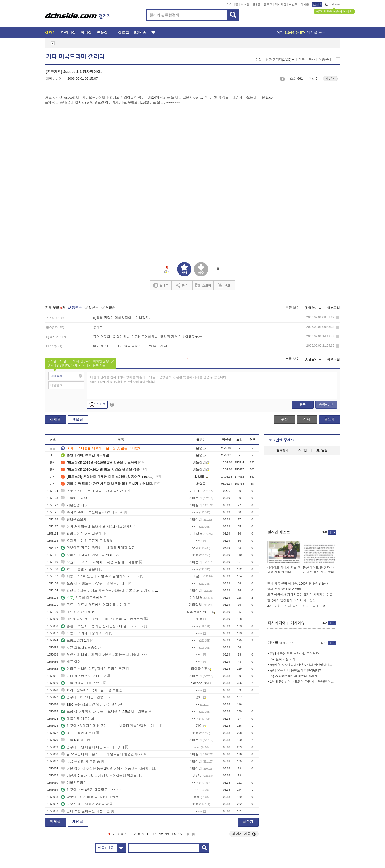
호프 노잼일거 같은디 (80, 569)
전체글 (55, 419)
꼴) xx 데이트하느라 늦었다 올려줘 (294, 676)
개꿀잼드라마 (74, 783)
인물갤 (257, 4)
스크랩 (282, 79)
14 (174, 834)
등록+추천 (326, 405)
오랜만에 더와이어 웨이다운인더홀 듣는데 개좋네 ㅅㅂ (104, 655)
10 (149, 834)
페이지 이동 (244, 834)
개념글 (78, 419)
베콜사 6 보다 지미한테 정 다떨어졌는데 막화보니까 (102, 776)
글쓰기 (329, 419)
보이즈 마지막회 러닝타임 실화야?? (90, 555)
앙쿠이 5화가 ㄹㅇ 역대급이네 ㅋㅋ (90, 797)
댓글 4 (330, 78)
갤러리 (51, 33)
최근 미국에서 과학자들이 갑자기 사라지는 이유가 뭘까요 (302, 595)
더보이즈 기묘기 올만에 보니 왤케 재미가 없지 (98, 548)
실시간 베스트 (279, 532)
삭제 (338, 318)
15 (180, 834)
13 (167, 834)
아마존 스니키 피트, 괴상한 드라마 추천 (93, 669)
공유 (182, 285)
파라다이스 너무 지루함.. (82, 534)
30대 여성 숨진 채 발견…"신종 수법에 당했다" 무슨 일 (302, 606)
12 (161, 834)
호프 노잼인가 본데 (78, 733)
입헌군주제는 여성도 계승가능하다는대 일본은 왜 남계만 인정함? (110, 591)
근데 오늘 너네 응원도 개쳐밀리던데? (296, 671)
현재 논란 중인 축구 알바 (284, 589)
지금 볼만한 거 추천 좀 (80, 761)
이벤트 (293, 4)
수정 (284, 419)
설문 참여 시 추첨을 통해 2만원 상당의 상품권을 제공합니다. (109, 768)
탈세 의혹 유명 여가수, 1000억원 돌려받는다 (298, 584)
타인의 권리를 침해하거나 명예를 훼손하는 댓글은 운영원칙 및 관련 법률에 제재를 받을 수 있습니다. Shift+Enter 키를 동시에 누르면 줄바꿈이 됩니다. (159, 380)
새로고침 (333, 308)
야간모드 (333, 5)
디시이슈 (298, 623)
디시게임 (281, 4)
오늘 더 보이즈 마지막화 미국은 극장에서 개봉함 (100, 562)
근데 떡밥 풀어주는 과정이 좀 (85, 811)
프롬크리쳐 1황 (75, 640)
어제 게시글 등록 (301, 33)
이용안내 (325, 60)
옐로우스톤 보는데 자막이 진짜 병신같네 (94, 491)
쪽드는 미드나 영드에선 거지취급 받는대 (94, 605)
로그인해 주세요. (282, 440)
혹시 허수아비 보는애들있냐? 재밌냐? (92, 512)
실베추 (161, 286)
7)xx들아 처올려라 (283, 659)
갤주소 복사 (307, 60)
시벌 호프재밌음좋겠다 (81, 648)
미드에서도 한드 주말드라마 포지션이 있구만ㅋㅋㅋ (102, 619)
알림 (322, 450)
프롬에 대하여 (74, 498)
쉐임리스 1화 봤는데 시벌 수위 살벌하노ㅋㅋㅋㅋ (100, 576)
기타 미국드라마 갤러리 (75, 57)
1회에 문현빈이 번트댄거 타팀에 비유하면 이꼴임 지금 (303, 682)
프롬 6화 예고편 (75, 740)
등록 (303, 405)
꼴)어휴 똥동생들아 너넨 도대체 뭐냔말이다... (301, 665)
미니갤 (245, 4)
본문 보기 (292, 308)
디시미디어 (277, 623)
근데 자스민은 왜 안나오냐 (83, 676)
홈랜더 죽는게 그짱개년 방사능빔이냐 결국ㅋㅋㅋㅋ (102, 626)
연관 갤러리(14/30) (280, 60)
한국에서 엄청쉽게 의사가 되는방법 (291, 600)
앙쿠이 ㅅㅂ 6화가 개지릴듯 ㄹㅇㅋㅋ (91, 790)
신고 (224, 285)
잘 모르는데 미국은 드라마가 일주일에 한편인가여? (102, 754)
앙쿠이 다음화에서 (82, 598)
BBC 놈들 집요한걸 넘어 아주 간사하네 (93, 704)
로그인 (317, 5)
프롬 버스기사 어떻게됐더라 (84, 633)
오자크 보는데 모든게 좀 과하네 (87, 541)
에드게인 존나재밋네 (79, 612)
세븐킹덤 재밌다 (76, 505)
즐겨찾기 (282, 450)
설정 (259, 60)
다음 (188, 834)
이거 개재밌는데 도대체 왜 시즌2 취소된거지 (97, 527)
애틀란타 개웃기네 (78, 719)
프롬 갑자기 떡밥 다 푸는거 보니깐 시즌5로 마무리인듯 (104, 712)
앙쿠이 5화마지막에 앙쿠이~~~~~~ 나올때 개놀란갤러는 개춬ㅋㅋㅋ (110, 726)
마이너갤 (233, 4)
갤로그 (268, 4)
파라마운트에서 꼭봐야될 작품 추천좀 (92, 690)
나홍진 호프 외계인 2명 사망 (85, 804)
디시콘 (305, 4)
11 (155, 834)
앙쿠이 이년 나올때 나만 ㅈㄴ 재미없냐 (93, 747)
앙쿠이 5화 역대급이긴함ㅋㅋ (85, 697)
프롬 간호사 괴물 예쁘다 (82, 683)
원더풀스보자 (74, 519)
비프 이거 (71, 662)
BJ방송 (140, 33)
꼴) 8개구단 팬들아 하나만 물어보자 (295, 654)
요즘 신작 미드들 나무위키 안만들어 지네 (94, 583)
